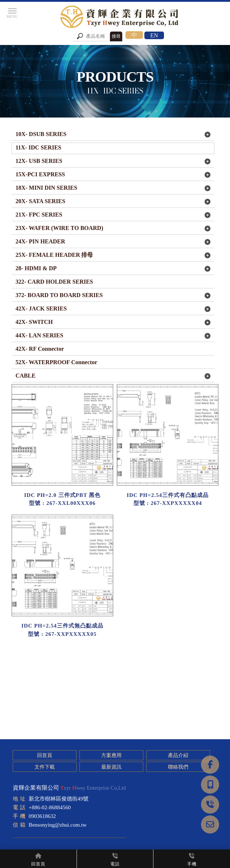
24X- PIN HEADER (40, 241)
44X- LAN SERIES (40, 335)
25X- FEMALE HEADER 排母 (54, 255)
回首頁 (44, 755)
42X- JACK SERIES (41, 308)
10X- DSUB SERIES (41, 134)
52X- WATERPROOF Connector (56, 362)
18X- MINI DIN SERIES (46, 188)
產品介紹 (177, 755)
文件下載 (44, 767)
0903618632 (42, 816)
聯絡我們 (177, 767)
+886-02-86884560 (50, 807)
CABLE (26, 376)
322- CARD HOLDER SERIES (54, 282)
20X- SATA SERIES (40, 201)
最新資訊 (111, 767)
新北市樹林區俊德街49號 (59, 799)
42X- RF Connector (40, 349)
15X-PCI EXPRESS (40, 174)
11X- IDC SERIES (38, 147)
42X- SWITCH (34, 322)
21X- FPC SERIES (39, 215)
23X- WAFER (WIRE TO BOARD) (59, 228)
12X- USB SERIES (39, 161)
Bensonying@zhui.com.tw (58, 825)
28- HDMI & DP (36, 268)
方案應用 (111, 755)
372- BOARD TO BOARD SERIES (59, 295)
